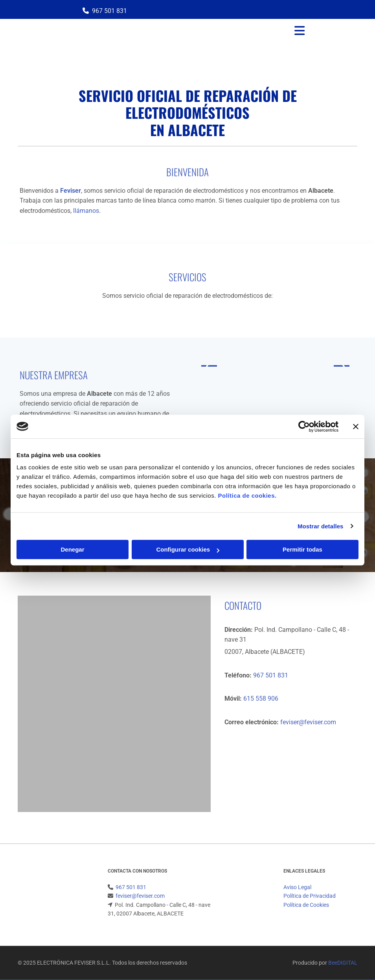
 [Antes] (209, 366)
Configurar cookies (188, 549)
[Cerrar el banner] (356, 426)
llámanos (86, 211)
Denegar (72, 549)
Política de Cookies (306, 905)
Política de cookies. (247, 496)
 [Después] (342, 366)
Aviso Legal (297, 887)
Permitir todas (302, 549)
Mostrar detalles (321, 526)
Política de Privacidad (310, 896)
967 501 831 (109, 11)
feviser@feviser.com (308, 722)
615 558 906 (260, 699)
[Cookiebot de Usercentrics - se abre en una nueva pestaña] (304, 426)
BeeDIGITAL (343, 963)
